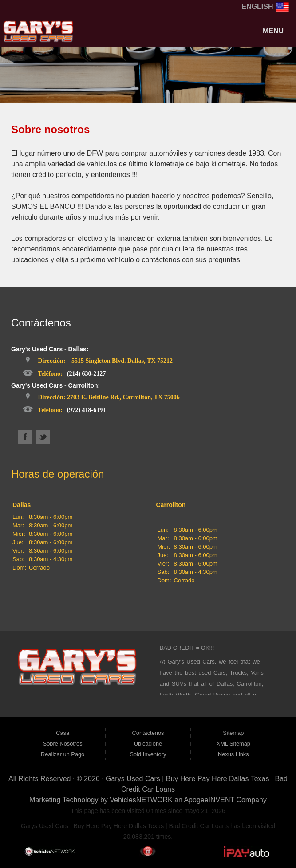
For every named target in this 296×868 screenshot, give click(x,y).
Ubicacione (148, 744)
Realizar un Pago (63, 754)
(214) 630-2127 (87, 374)
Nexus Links (233, 754)
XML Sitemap (233, 744)
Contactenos (148, 733)
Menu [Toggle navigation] (268, 31)
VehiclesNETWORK (141, 800)
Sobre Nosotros (63, 744)
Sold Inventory (148, 754)
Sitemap (233, 733)
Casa (63, 733)
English (265, 6)
